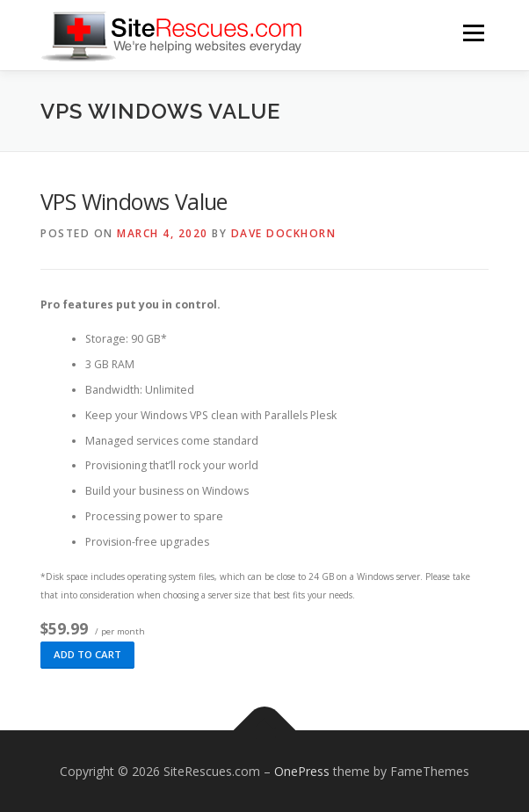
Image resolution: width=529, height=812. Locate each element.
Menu (472, 33)
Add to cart (87, 654)
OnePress (302, 771)
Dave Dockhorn (284, 233)
